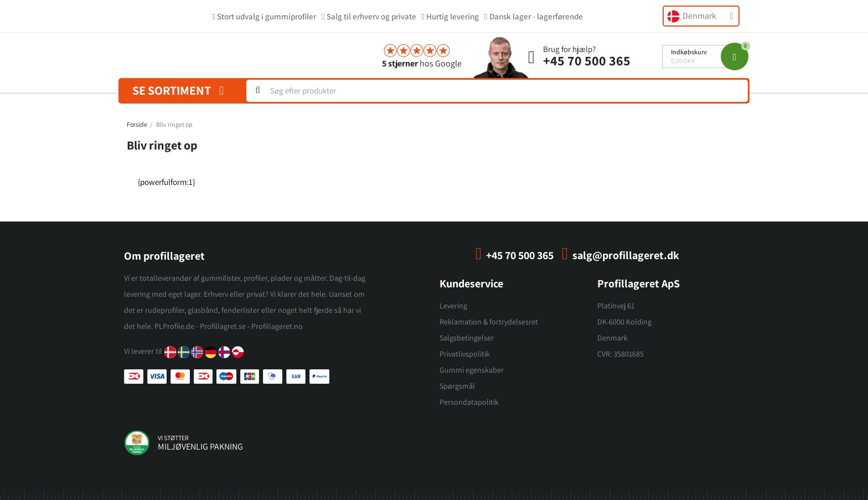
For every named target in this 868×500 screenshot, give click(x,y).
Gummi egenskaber (472, 370)
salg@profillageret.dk (626, 255)
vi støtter (173, 438)
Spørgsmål (457, 386)
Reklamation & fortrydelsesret (489, 322)
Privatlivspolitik (465, 354)
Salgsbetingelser (467, 338)
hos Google (422, 63)
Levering (453, 306)
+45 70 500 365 (587, 60)
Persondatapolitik (469, 402)
